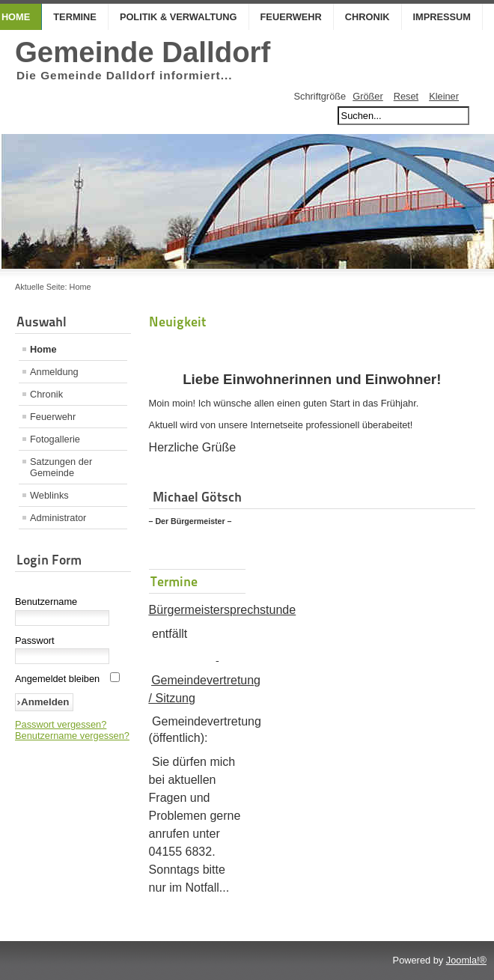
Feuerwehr (291, 17)
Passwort (35, 640)
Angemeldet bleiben (57, 679)
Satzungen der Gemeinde (61, 467)
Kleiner (444, 96)
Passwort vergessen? (61, 724)
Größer (368, 96)
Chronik (368, 17)
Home (43, 349)
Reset (406, 96)
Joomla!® (466, 960)
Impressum (442, 17)
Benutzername (46, 602)
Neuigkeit (177, 322)
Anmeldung (54, 372)
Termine (75, 17)
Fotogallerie (55, 439)
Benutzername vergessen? (72, 736)
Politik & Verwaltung (179, 17)
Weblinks (49, 495)
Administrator (58, 518)
